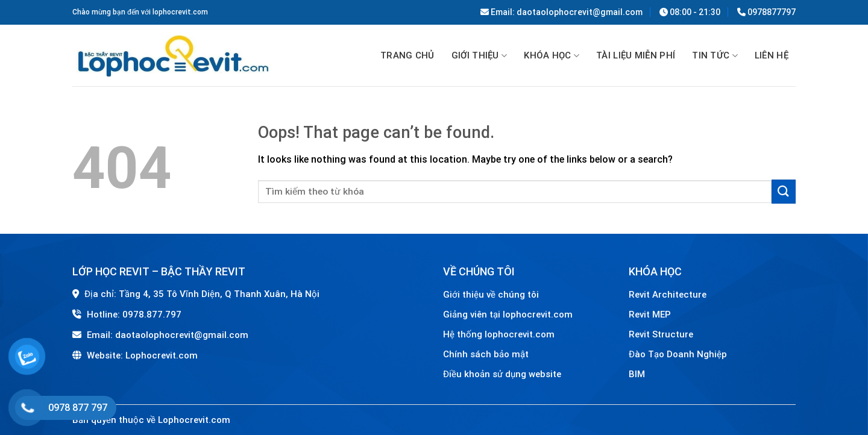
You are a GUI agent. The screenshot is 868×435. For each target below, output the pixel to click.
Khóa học (552, 56)
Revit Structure (662, 334)
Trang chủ (407, 55)
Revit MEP (650, 315)
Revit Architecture (668, 295)
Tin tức (715, 56)
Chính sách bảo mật (486, 354)
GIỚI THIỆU (480, 56)
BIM (637, 374)
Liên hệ (772, 55)
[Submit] (784, 191)
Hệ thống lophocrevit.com (499, 334)
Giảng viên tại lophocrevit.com (508, 315)
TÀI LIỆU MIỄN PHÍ (636, 55)
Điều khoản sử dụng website (502, 374)
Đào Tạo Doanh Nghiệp (679, 354)
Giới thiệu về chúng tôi (491, 295)
